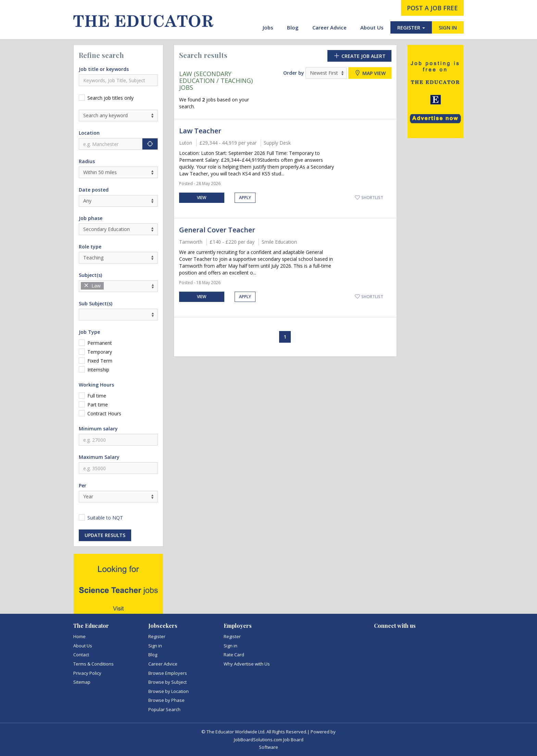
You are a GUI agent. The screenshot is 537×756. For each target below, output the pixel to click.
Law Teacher (200, 131)
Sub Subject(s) (96, 303)
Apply (245, 198)
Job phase (91, 218)
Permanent (100, 343)
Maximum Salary (99, 457)
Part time (98, 405)
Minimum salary (98, 429)
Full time (97, 396)
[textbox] (107, 286)
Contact (81, 655)
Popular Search (164, 709)
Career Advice (329, 27)
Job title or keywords (104, 69)
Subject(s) (90, 275)
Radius (87, 161)
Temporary (100, 352)
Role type (90, 247)
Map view (370, 73)
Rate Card (234, 655)
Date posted (94, 190)
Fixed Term (100, 361)
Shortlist (369, 198)
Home (79, 636)
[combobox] (118, 286)
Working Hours (96, 385)
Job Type (89, 332)
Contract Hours (104, 413)
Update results (105, 535)
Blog (293, 27)
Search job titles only (110, 98)
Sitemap (82, 682)
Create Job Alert (359, 56)
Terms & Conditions (93, 664)
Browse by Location (168, 691)
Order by (294, 73)
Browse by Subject (167, 682)
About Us (372, 27)
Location (89, 133)
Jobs (268, 27)
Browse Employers (168, 673)
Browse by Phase (166, 700)
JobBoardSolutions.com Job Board (269, 740)
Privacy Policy (87, 673)
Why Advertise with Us (247, 664)
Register (157, 636)
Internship (98, 370)
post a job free (432, 8)
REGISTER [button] (411, 27)
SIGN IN (448, 27)
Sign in (155, 646)
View (202, 198)
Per (83, 485)
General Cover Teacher (217, 230)
